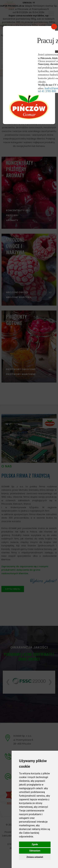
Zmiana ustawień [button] (35, 857)
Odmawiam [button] (35, 851)
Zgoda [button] (35, 844)
